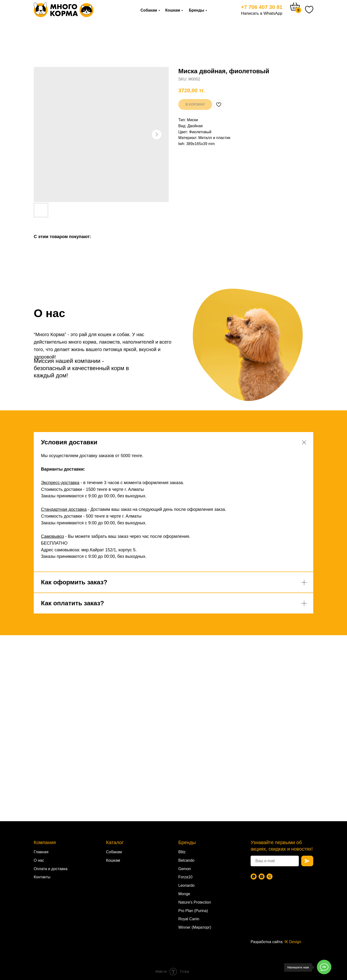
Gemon (185, 869)
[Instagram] (262, 877)
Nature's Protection (195, 902)
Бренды (197, 10)
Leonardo (187, 885)
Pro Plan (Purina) (193, 911)
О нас (39, 860)
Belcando (186, 860)
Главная (41, 852)
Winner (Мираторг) (195, 927)
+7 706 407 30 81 (262, 7)
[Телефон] (270, 877)
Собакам (149, 10)
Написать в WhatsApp (262, 13)
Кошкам (173, 10)
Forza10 (185, 877)
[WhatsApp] (254, 877)
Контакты (42, 877)
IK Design (293, 942)
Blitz (182, 852)
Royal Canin (189, 919)
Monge (184, 894)
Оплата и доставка (51, 869)
